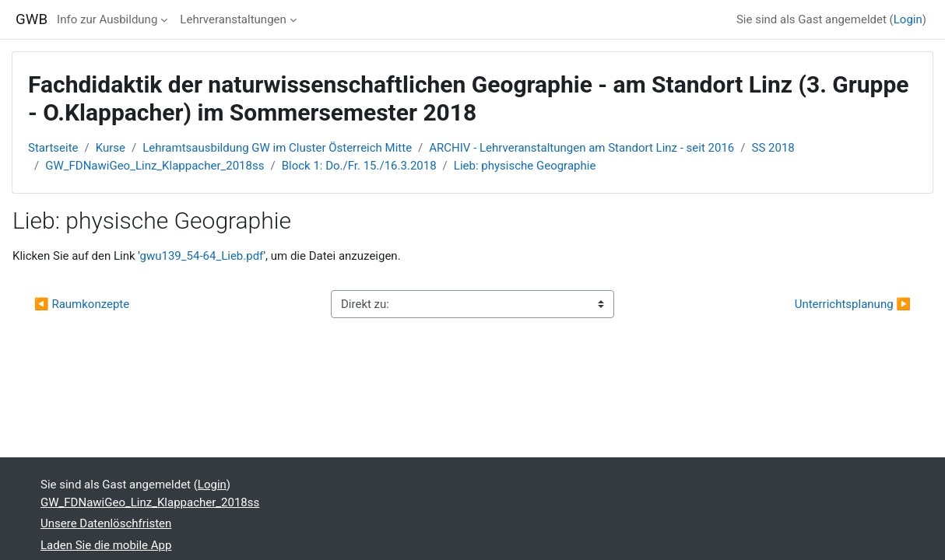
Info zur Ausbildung (107, 19)
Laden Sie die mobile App (106, 545)
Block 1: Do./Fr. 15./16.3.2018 (359, 166)
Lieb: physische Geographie (525, 166)
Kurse (111, 148)
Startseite (53, 148)
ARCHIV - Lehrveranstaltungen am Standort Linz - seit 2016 (581, 148)
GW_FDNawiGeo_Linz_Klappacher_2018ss (155, 166)
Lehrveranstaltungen (233, 19)
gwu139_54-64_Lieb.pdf (202, 256)
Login (908, 19)
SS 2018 (773, 148)
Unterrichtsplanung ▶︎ (853, 304)
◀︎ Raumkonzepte (82, 304)
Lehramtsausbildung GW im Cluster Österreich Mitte (277, 148)
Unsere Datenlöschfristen (106, 523)
